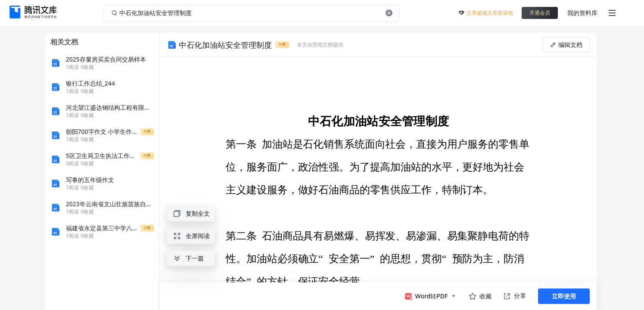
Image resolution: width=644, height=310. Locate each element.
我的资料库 (582, 13)
